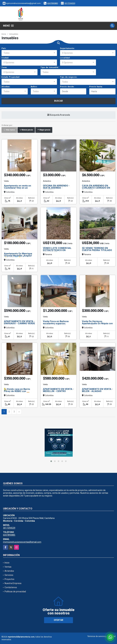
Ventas (8, 567)
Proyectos (9, 579)
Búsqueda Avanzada (59, 115)
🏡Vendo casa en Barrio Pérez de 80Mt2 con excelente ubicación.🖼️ (17, 391)
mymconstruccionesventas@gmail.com (22, 542)
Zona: (4, 67)
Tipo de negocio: (69, 77)
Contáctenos (11, 587)
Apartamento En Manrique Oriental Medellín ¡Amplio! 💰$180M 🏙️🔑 (18, 256)
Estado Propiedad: (11, 77)
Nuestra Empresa (13, 583)
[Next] (19, 412)
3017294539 (70, 3)
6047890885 (53, 3)
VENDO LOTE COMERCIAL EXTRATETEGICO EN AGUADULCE (57, 250)
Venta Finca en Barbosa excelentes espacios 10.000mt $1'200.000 (56, 323)
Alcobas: (6, 87)
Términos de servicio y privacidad (101, 636)
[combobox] (29, 53)
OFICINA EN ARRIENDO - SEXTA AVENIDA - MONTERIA (56, 188)
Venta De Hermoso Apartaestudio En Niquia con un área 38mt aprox (97, 323)
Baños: (34, 87)
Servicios (9, 575)
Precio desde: (67, 87)
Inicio (4, 34)
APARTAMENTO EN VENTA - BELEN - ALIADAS (97, 390)
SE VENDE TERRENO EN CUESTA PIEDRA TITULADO (97, 249)
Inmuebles (14, 34)
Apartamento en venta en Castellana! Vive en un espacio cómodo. (18, 188)
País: (4, 48)
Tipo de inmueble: (50, 67)
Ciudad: (5, 58)
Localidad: (65, 58)
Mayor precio (44, 130)
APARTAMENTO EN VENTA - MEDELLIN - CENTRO (58, 390)
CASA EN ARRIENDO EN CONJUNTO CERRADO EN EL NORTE (96, 188)
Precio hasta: (96, 87)
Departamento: (67, 48)
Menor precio (26, 130)
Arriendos (9, 571)
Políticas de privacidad (15, 592)
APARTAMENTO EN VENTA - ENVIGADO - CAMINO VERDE (19, 322)
